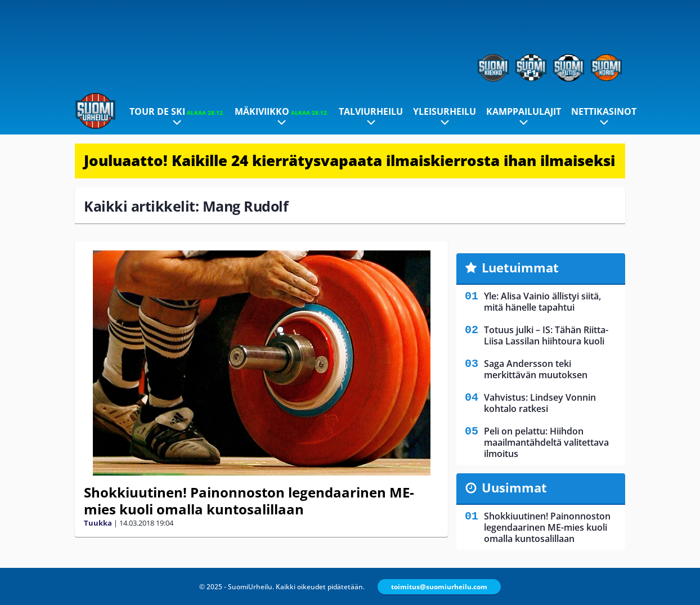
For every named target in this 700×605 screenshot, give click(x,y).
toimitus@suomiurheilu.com (439, 587)
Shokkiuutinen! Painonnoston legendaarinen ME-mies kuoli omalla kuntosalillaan (249, 501)
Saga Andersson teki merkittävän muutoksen (536, 369)
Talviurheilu (371, 111)
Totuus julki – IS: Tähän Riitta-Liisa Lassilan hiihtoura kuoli (546, 335)
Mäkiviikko (282, 111)
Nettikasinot (604, 111)
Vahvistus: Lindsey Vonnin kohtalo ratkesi (540, 403)
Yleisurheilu (445, 111)
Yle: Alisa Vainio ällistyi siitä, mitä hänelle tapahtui (542, 302)
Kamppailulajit (524, 111)
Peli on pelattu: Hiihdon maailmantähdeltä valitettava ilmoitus (546, 442)
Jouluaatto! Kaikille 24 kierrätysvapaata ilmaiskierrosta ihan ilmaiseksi (349, 160)
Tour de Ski (177, 111)
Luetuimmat (520, 267)
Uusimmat (514, 487)
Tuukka (98, 523)
